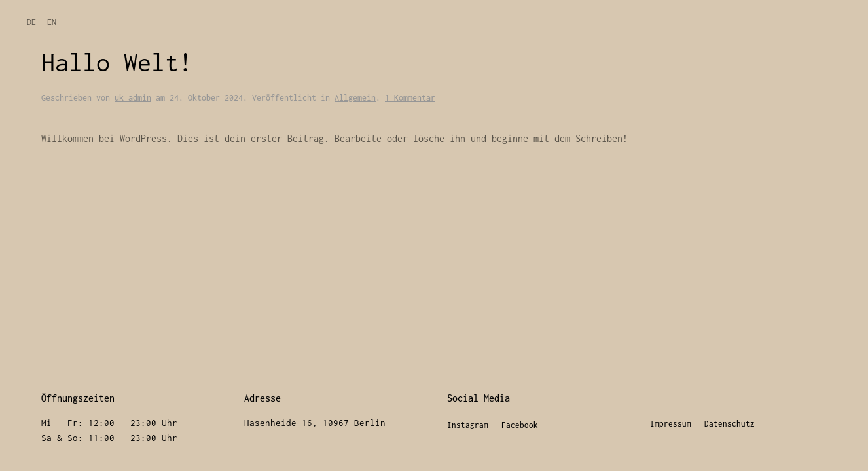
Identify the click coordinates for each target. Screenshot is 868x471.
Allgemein (355, 98)
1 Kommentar (410, 98)
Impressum (671, 424)
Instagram (468, 425)
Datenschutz (730, 424)
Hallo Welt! (117, 62)
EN (52, 22)
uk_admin (133, 98)
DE (31, 22)
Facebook (520, 425)
